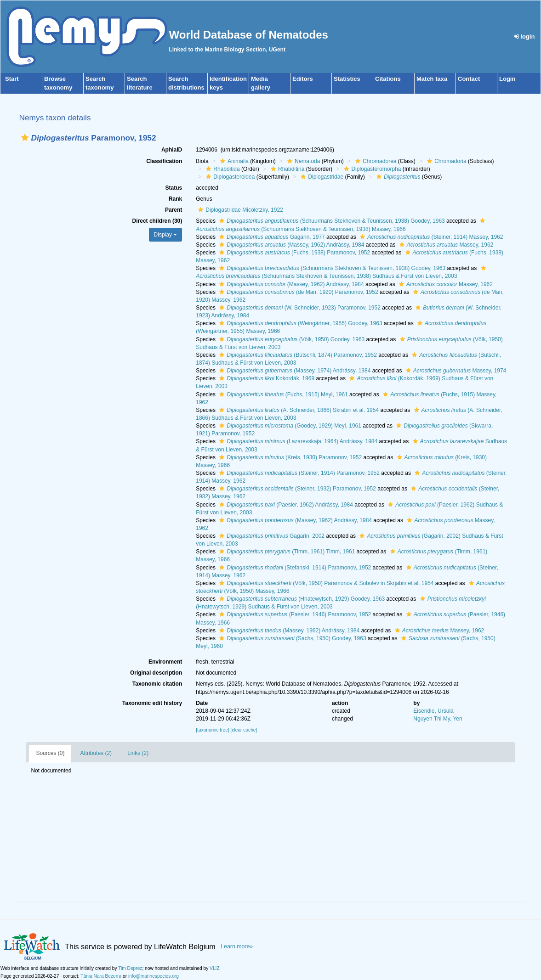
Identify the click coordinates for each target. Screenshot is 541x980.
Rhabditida (222, 169)
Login (507, 79)
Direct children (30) (157, 221)
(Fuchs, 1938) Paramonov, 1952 (293, 253)
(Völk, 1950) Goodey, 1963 (291, 339)
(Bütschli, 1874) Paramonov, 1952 (297, 355)
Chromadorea (375, 161)
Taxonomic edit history (152, 703)
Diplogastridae (321, 177)
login (524, 37)
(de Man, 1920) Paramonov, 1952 (297, 292)
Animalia (233, 161)
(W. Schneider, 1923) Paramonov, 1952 (299, 308)
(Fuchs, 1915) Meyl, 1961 (282, 394)
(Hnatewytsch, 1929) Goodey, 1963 (301, 599)
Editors (303, 79)
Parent (174, 210)
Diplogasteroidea (229, 177)
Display (166, 235)
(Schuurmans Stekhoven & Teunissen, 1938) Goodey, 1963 (331, 221)
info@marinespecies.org (154, 976)
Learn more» (237, 946)
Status (174, 188)
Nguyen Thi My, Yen (438, 719)
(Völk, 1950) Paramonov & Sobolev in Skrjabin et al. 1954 (325, 583)
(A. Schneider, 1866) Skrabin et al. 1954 (298, 410)
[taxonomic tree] (212, 730)
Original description (156, 673)
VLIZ (215, 968)
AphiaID (172, 150)
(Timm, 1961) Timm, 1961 (286, 552)
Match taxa (432, 79)
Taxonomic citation (157, 684)
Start (12, 79)
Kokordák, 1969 (266, 378)
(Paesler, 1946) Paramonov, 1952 (294, 614)
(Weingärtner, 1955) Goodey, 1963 (299, 323)
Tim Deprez (130, 968)
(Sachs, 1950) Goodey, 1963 (291, 638)
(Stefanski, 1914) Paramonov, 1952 (294, 568)
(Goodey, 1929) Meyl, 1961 (289, 426)
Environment (165, 662)
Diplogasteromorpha (371, 169)
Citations (388, 79)
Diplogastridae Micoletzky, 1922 (239, 210)
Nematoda (302, 161)
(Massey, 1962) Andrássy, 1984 (290, 245)
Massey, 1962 (445, 245)
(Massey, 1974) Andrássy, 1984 (294, 371)
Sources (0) (50, 753)
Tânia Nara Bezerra (101, 976)
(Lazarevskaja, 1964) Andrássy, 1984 (297, 441)
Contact (469, 79)
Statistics (347, 79)
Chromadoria (445, 161)
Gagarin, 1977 (271, 237)
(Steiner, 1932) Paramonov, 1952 (296, 489)
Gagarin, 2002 (271, 536)
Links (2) (138, 753)
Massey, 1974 (455, 371)
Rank (175, 199)
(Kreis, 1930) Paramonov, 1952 (289, 457)
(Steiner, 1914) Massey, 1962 (430, 237)
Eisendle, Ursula (433, 711)
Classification (164, 161)
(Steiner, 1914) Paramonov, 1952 (298, 473)
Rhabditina (286, 169)
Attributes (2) (96, 753)
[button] (25, 138)
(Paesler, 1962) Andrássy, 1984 (285, 505)
